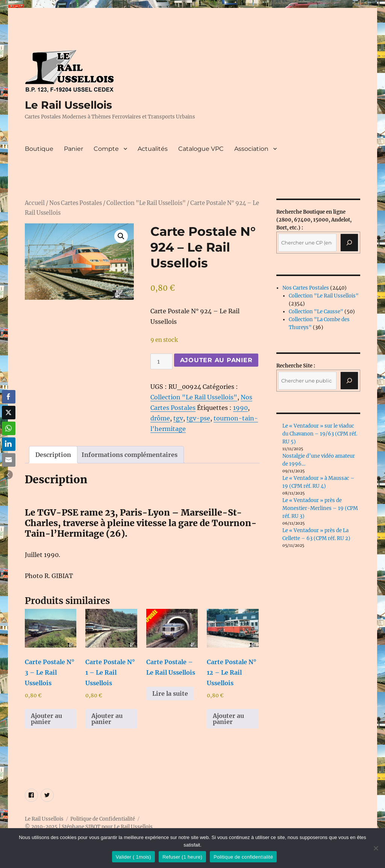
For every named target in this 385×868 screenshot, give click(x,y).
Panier (74, 149)
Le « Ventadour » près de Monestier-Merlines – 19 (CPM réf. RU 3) (320, 508)
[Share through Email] (9, 460)
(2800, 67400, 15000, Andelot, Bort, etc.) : (314, 220)
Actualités (153, 149)
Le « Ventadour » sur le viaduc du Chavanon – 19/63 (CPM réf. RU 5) (320, 434)
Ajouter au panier (216, 360)
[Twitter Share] (9, 413)
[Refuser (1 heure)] (376, 848)
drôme (160, 418)
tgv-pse (198, 418)
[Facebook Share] (9, 397)
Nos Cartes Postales (76, 203)
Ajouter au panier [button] (46, 719)
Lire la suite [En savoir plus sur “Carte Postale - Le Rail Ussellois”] (170, 693)
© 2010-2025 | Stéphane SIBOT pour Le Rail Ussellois (89, 827)
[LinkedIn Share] (9, 444)
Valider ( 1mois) (133, 857)
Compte (106, 149)
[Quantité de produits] (161, 361)
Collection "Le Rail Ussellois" (146, 203)
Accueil (35, 203)
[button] (121, 236)
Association (251, 149)
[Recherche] (349, 243)
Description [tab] (53, 455)
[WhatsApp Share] (9, 428)
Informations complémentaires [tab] (130, 455)
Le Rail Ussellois (68, 105)
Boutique (39, 149)
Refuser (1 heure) (182, 857)
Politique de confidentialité (243, 857)
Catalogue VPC (201, 149)
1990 (240, 408)
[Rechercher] (349, 381)
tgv (178, 418)
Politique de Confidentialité (103, 819)
